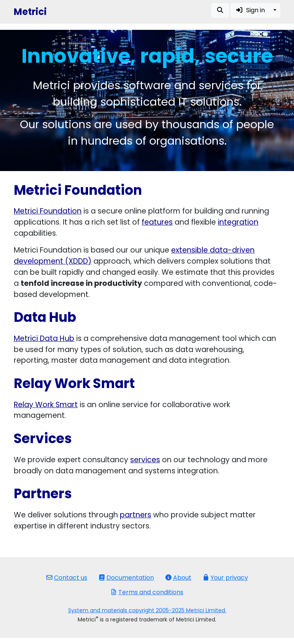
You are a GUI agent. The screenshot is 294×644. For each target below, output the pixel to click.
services (145, 460)
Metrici (30, 12)
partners (136, 515)
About (178, 578)
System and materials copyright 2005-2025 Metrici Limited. (147, 610)
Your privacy (225, 578)
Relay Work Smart (74, 383)
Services (43, 439)
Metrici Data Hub (44, 338)
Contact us (67, 578)
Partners (43, 494)
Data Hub (45, 317)
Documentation (126, 578)
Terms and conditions (147, 592)
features (157, 222)
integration (238, 222)
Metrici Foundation (48, 211)
